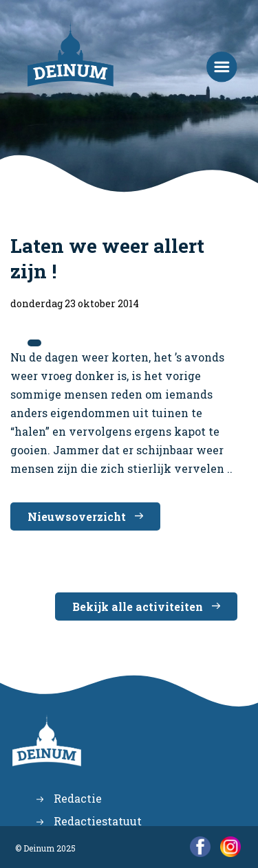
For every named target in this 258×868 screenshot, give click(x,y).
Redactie (78, 798)
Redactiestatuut (98, 821)
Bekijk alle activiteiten (138, 607)
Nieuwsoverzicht (77, 516)
